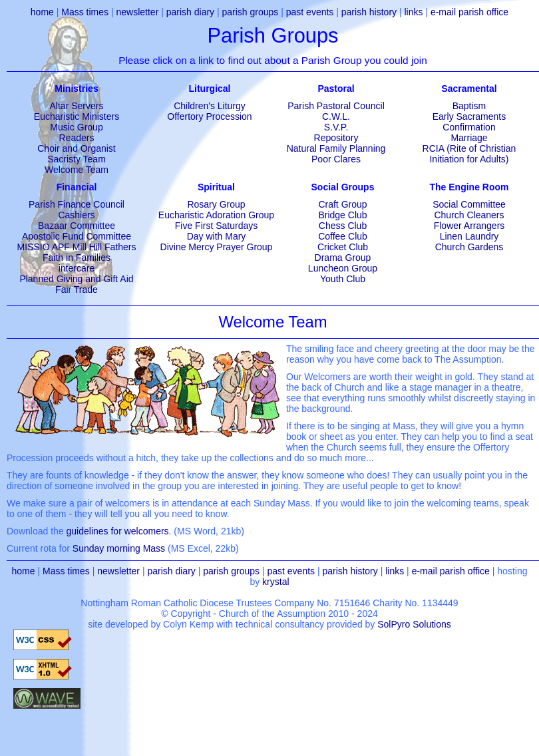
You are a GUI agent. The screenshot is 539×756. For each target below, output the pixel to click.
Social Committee (469, 204)
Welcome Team (77, 170)
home (42, 12)
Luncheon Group (343, 268)
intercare (77, 268)
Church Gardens (469, 247)
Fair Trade (77, 289)
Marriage (469, 138)
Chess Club (343, 226)
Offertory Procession (209, 116)
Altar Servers (77, 106)
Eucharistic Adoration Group (216, 215)
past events (310, 12)
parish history (369, 12)
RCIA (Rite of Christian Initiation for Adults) (469, 154)
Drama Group (343, 258)
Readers (77, 138)
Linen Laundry (469, 236)
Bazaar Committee (77, 226)
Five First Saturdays (216, 226)
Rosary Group (216, 204)
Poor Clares (336, 159)
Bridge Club (342, 215)
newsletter (137, 12)
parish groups (251, 12)
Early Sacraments (469, 116)
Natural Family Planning (336, 148)
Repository (336, 138)
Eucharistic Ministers (77, 116)
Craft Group (342, 204)
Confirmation (469, 127)
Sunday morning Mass (119, 548)
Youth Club (343, 279)
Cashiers (76, 215)
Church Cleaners (469, 215)
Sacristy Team (77, 159)
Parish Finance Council (77, 204)
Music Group (76, 127)
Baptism (469, 106)
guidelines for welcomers (118, 531)
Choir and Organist (77, 148)
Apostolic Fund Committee (77, 236)
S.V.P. (336, 127)
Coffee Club (343, 236)
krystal (275, 582)
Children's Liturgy (210, 106)
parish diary (190, 12)
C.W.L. (336, 116)
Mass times (85, 12)
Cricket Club (343, 247)
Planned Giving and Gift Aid (76, 279)
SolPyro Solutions (414, 624)
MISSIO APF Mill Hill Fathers (77, 247)
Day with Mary (217, 236)
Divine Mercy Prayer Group (217, 247)
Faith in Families (77, 258)
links (413, 12)
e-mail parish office (469, 12)
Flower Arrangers (469, 226)
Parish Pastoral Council (336, 106)
